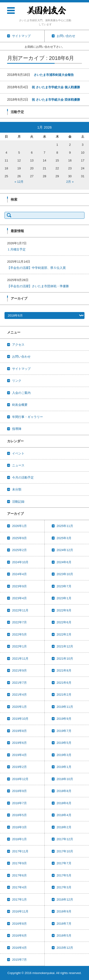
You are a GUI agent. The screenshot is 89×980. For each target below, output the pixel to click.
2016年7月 (64, 924)
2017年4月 (19, 887)
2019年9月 (64, 719)
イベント (18, 453)
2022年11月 (20, 610)
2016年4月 (19, 948)
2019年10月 (20, 719)
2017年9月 (19, 863)
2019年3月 (64, 755)
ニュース (18, 465)
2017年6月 (19, 875)
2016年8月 (19, 924)
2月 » (70, 182)
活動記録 (18, 502)
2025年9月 (19, 538)
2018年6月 (64, 803)
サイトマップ (21, 369)
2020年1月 (19, 707)
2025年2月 (19, 550)
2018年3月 (19, 827)
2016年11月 (20, 911)
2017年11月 (20, 851)
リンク (17, 381)
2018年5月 (19, 815)
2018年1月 (19, 839)
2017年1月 (19, 899)
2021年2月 (64, 695)
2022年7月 (19, 622)
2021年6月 (64, 683)
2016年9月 (64, 911)
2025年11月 (65, 526)
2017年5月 (64, 875)
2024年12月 (65, 550)
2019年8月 (19, 731)
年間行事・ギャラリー (28, 417)
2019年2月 (19, 767)
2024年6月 (64, 562)
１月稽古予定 (16, 249)
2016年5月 (64, 936)
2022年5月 (19, 634)
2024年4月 (19, 574)
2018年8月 (64, 791)
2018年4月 (64, 815)
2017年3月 (64, 887)
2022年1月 (19, 646)
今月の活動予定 (23, 477)
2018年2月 (64, 827)
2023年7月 (64, 586)
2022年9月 (64, 610)
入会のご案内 (21, 393)
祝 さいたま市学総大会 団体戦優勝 (56, 100)
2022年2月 (64, 634)
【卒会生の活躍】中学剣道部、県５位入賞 (36, 268)
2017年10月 (65, 851)
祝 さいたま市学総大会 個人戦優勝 (56, 87)
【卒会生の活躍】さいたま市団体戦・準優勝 (38, 286)
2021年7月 (19, 683)
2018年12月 (20, 779)
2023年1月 (64, 598)
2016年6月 (19, 936)
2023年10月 (65, 574)
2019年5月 (64, 743)
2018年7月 (19, 803)
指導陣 (17, 429)
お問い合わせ (21, 357)
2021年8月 (64, 670)
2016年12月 (65, 899)
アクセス (18, 345)
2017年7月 (64, 863)
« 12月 (19, 182)
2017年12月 (65, 839)
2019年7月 (64, 731)
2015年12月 (65, 948)
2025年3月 (64, 538)
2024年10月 (20, 562)
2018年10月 (65, 779)
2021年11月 (20, 659)
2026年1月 (19, 526)
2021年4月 (19, 695)
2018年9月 (19, 791)
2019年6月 (19, 743)
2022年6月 (64, 622)
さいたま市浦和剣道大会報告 (54, 75)
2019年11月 (65, 707)
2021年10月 (65, 659)
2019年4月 (19, 755)
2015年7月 (19, 960)
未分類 (17, 489)
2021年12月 (65, 646)
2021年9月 (19, 670)
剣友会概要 (20, 405)
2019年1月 (64, 767)
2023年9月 (19, 586)
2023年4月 (19, 598)
